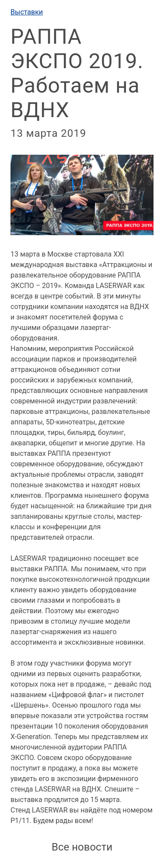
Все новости (82, 847)
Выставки (27, 12)
